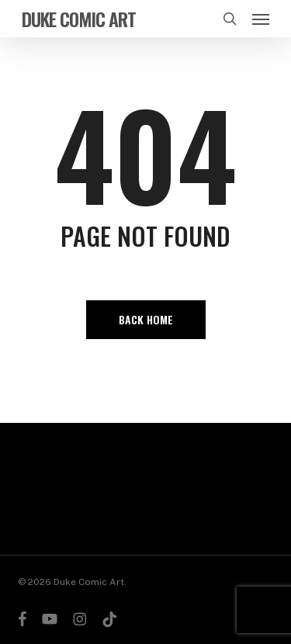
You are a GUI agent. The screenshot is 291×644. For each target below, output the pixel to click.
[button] (261, 19)
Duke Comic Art (79, 19)
